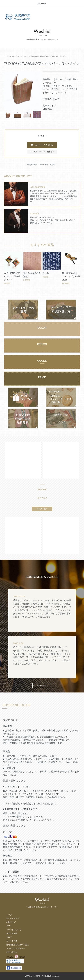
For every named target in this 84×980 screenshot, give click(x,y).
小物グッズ (11, 922)
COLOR (42, 328)
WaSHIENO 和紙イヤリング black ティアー (12, 276)
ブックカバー (21, 56)
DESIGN (42, 344)
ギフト (9, 926)
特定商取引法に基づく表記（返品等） (42, 165)
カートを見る (12, 941)
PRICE (42, 377)
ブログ (9, 937)
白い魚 (46, 273)
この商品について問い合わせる (42, 152)
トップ (6, 56)
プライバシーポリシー (16, 948)
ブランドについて (14, 930)
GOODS (42, 361)
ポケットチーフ (13, 918)
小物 (12, 56)
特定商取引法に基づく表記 (17, 945)
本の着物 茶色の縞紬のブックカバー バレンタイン (47, 56)
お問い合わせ (12, 952)
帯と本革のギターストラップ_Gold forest (71, 276)
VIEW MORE (43, 685)
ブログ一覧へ (42, 509)
